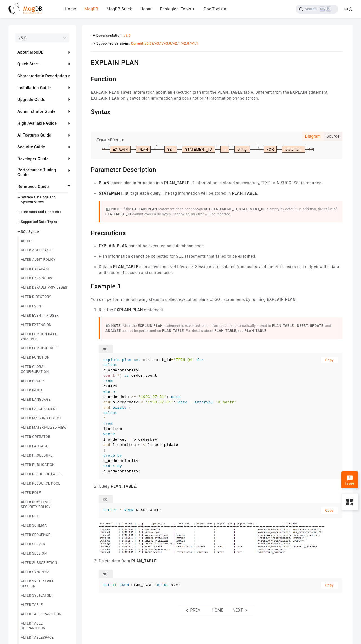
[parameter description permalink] (87, 169)
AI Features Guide (34, 135)
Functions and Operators (41, 212)
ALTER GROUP (32, 381)
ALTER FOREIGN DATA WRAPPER (39, 337)
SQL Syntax (30, 232)
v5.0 (127, 36)
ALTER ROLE (31, 493)
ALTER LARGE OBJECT (39, 409)
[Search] (317, 9)
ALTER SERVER (33, 544)
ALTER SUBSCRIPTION (39, 563)
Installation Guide (34, 88)
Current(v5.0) (142, 43)
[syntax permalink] (87, 111)
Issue (350, 480)
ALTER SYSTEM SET (37, 595)
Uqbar (146, 9)
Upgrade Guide (31, 100)
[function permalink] (87, 78)
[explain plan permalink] (87, 62)
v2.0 (186, 43)
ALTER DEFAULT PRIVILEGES (44, 288)
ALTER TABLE (32, 605)
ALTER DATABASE (35, 269)
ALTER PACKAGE (34, 446)
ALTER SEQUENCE (36, 535)
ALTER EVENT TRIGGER (40, 316)
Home (71, 9)
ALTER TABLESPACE (37, 638)
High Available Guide (37, 123)
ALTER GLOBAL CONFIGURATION (35, 369)
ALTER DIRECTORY (36, 297)
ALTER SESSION (34, 553)
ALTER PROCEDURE (37, 455)
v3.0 (168, 43)
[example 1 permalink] (87, 286)
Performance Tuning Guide (37, 172)
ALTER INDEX (32, 390)
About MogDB (31, 52)
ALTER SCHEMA (34, 525)
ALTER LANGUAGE (36, 400)
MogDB (91, 9)
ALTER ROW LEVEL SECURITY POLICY (36, 504)
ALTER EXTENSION (36, 325)
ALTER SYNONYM (35, 572)
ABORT (27, 241)
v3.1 (159, 43)
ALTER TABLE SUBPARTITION (33, 626)
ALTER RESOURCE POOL (40, 483)
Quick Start (28, 64)
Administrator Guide (37, 111)
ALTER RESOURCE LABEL (41, 474)
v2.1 (177, 43)
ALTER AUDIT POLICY (38, 260)
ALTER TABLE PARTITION (41, 614)
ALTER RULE (31, 516)
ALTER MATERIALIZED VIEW (44, 428)
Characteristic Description (42, 76)
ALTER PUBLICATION (38, 465)
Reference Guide (33, 187)
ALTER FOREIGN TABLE (40, 348)
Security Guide (31, 147)
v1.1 (195, 43)
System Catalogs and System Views (38, 200)
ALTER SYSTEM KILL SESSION (38, 584)
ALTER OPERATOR (36, 437)
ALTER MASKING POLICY (41, 418)
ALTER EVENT (32, 306)
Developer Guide (33, 159)
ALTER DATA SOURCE (38, 278)
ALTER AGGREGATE (37, 250)
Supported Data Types (39, 222)
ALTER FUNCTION (35, 358)
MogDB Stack (119, 9)
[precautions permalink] (87, 232)
